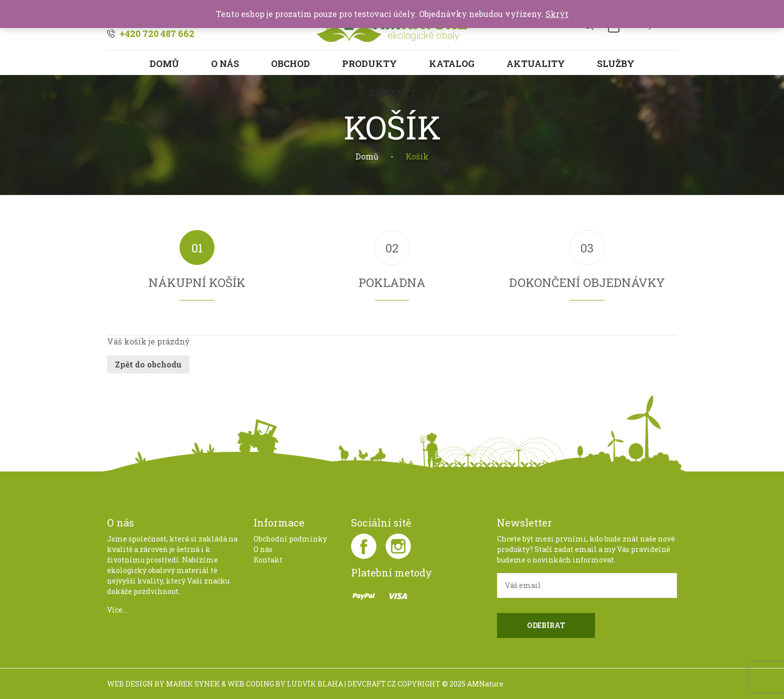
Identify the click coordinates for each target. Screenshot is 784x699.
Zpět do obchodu (148, 364)
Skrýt (557, 14)
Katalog (452, 63)
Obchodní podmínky (290, 539)
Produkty (369, 63)
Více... (117, 610)
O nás (225, 63)
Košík (417, 156)
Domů (164, 63)
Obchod (290, 63)
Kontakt (268, 560)
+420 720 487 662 (157, 33)
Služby (616, 63)
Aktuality (536, 63)
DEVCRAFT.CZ (372, 684)
